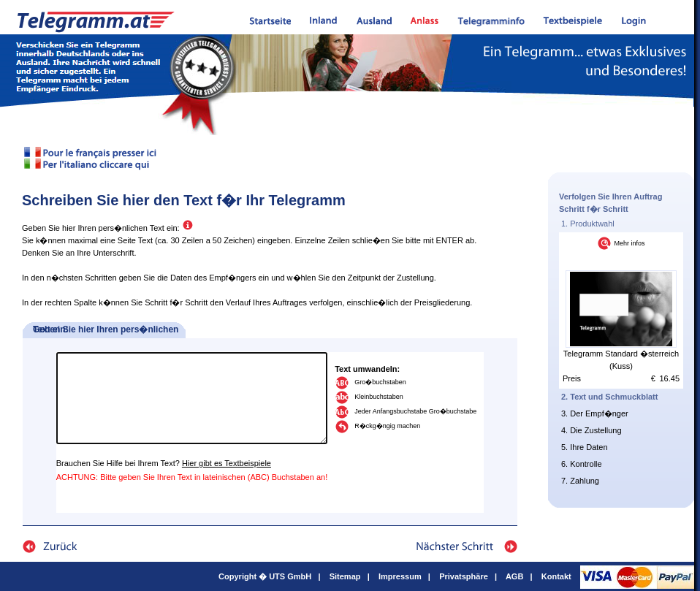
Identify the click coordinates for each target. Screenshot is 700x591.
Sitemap (345, 576)
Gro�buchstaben (380, 382)
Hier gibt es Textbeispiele (227, 463)
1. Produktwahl (588, 224)
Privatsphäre (464, 576)
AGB (514, 576)
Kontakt (556, 576)
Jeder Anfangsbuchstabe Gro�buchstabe (415, 411)
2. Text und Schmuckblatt (609, 397)
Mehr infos (629, 243)
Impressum (400, 576)
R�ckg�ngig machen (387, 426)
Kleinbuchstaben (379, 397)
